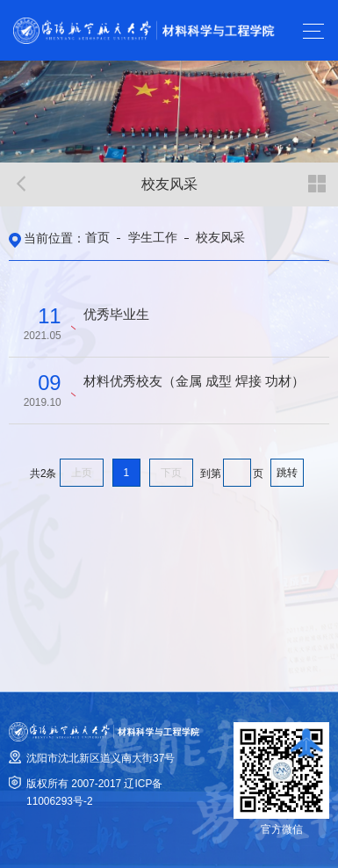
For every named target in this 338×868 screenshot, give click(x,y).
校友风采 (220, 238)
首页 (97, 238)
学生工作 (153, 238)
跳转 (287, 473)
